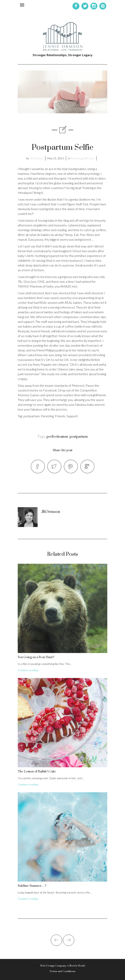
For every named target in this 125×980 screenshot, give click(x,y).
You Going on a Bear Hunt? (36, 657)
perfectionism (57, 437)
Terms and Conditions (62, 971)
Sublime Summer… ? (32, 886)
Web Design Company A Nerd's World (63, 966)
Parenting (77, 158)
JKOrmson (36, 158)
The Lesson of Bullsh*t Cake (37, 772)
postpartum (79, 437)
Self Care (89, 158)
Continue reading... (29, 670)
